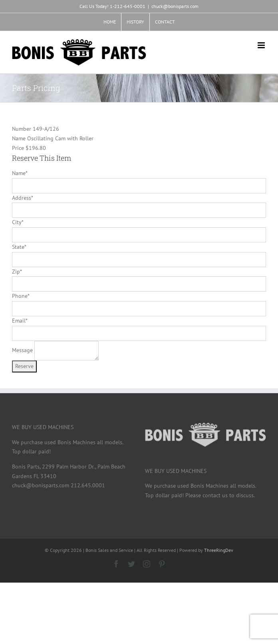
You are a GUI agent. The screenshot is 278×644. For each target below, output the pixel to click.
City (18, 222)
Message (22, 350)
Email (20, 321)
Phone (21, 296)
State (19, 247)
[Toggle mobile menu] (262, 45)
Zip (17, 272)
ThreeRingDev (219, 550)
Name (20, 173)
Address (22, 198)
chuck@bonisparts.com (175, 6)
